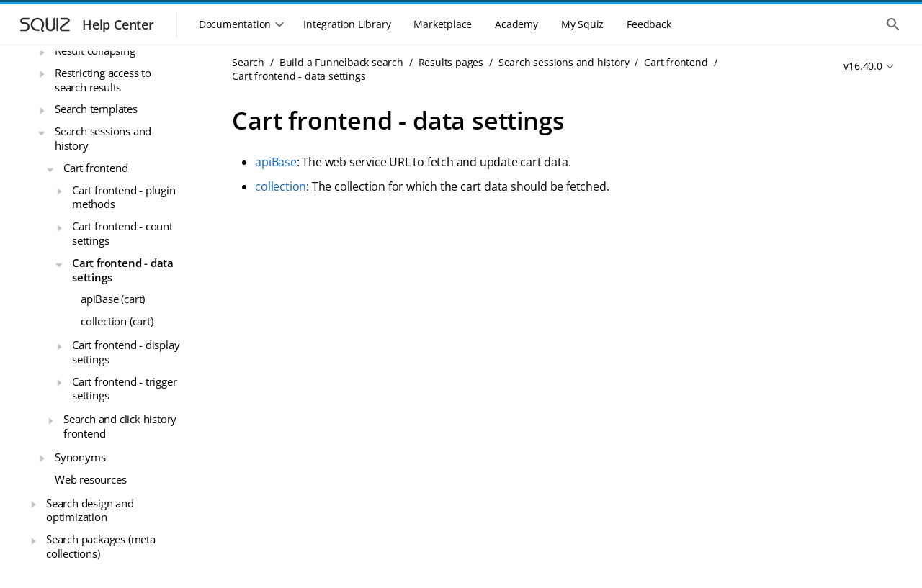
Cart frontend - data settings (123, 270)
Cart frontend (95, 168)
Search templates (96, 109)
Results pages (451, 62)
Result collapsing (95, 50)
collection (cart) (117, 321)
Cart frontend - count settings (122, 233)
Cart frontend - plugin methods (124, 197)
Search (248, 62)
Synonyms (80, 457)
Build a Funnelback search (341, 62)
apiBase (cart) (113, 299)
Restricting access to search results (103, 80)
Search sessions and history (103, 138)
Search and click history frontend (120, 426)
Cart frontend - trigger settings (124, 389)
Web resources (90, 479)
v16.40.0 (863, 66)
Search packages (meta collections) (101, 546)
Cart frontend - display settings (126, 352)
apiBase (276, 162)
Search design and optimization (90, 510)
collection (281, 186)
